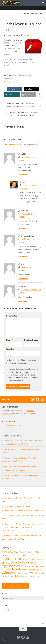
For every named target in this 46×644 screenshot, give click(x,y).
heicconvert (9, 475)
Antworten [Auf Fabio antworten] (23, 174)
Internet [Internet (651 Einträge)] (8, 558)
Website (10, 349)
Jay (5, 449)
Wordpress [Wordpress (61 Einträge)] (36, 576)
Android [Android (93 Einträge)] (6, 552)
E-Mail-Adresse (32, 340)
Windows (8, 78)
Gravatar (16, 360)
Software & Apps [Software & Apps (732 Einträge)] (19, 564)
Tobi (24, 182)
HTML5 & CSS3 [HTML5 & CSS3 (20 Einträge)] (29, 555)
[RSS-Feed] (42, 399)
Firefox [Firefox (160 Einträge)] (36, 552)
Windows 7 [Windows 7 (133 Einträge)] (23, 573)
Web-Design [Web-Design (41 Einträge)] (33, 570)
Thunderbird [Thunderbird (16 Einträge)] (7, 570)
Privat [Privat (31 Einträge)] (32, 559)
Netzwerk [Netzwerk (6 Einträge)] (26, 559)
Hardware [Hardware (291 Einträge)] (15, 555)
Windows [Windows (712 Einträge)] (9, 573)
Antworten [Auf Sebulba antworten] (23, 228)
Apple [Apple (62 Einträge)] (22, 552)
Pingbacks (31, 145)
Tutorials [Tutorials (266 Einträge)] (18, 569)
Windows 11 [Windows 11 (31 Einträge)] (24, 577)
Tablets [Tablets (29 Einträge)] (27, 566)
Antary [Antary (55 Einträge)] (15, 552)
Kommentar (12, 316)
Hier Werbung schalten (11, 425)
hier (36, 196)
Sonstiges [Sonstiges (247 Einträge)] (17, 566)
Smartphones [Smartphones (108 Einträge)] (10, 562)
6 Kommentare (33, 13)
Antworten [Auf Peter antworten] (23, 301)
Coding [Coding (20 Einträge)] (28, 552)
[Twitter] (33, 399)
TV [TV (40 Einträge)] (25, 570)
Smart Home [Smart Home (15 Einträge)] (39, 559)
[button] (15, 89)
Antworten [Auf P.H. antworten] (23, 279)
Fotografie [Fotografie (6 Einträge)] (5, 556)
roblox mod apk (10, 467)
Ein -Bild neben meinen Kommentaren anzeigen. (22, 361)
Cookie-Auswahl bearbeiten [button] (16, 586)
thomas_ (30, 35)
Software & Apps (25, 75)
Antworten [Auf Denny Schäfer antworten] (23, 256)
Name (10, 340)
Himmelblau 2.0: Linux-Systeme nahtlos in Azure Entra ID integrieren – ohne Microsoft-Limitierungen (23, 527)
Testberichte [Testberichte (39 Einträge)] (37, 566)
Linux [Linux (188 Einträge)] (19, 559)
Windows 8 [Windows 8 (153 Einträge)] (37, 573)
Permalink (9, 82)
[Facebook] (38, 399)
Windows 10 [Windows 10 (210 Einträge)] (10, 576)
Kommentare (13, 145)
